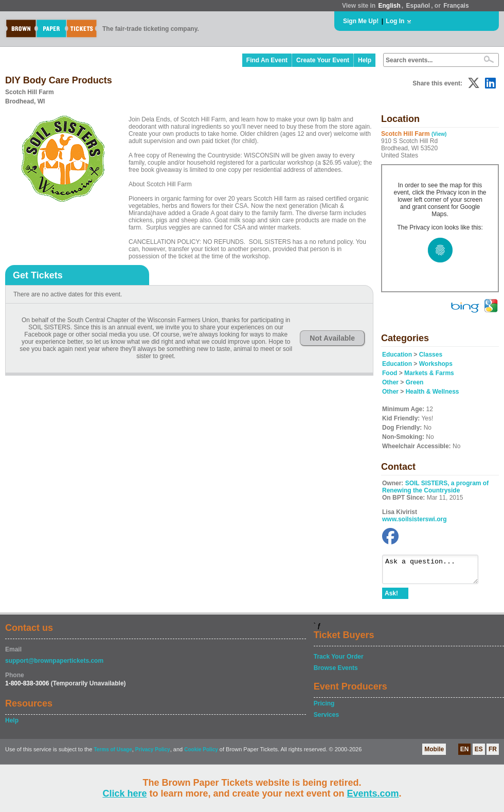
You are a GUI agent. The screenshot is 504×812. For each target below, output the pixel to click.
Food (390, 373)
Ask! (391, 598)
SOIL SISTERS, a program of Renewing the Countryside (435, 487)
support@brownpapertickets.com (54, 665)
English (389, 6)
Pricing (324, 708)
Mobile (434, 754)
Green (415, 382)
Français (456, 6)
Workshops (436, 364)
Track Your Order (339, 661)
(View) (439, 134)
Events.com (373, 793)
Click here (124, 793)
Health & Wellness (433, 392)
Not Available (332, 338)
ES (479, 754)
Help (365, 60)
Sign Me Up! (361, 21)
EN (465, 754)
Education (397, 355)
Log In (395, 21)
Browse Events (336, 673)
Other (390, 382)
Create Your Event (323, 60)
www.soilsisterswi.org (415, 519)
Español (418, 6)
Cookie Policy (201, 754)
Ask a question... (435, 572)
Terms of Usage (113, 754)
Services (326, 719)
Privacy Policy (153, 754)
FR (493, 754)
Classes (431, 355)
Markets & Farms (429, 373)
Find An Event (267, 60)
